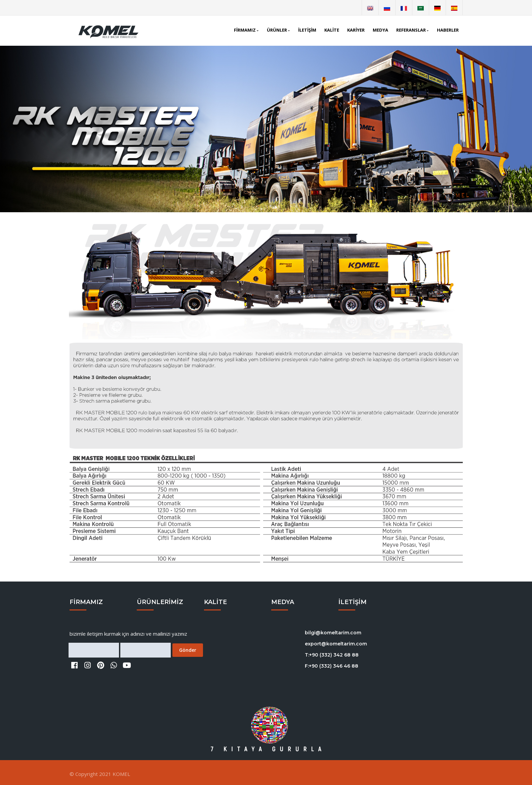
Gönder (188, 650)
